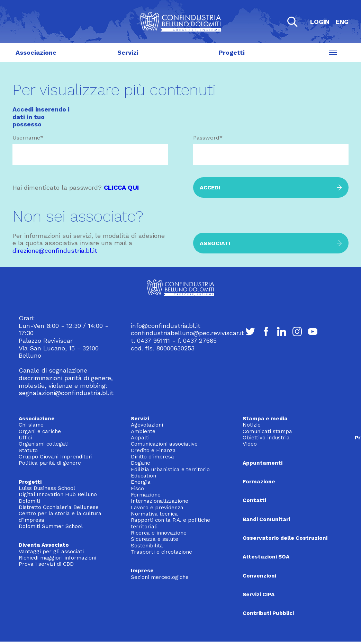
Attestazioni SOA (266, 557)
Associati (215, 243)
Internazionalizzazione (160, 501)
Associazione (36, 53)
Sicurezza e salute (155, 539)
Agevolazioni (147, 425)
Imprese (142, 571)
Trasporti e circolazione (161, 552)
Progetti (232, 53)
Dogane (141, 463)
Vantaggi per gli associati (51, 552)
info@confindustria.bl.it (166, 326)
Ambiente (143, 431)
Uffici (25, 438)
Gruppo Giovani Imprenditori (56, 457)
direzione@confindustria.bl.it (55, 251)
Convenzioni (259, 576)
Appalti (140, 438)
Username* (28, 138)
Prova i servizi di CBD (46, 564)
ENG (342, 22)
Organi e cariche (40, 431)
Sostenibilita (147, 546)
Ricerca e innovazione (159, 533)
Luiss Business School (47, 488)
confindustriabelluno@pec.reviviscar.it (187, 333)
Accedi (210, 187)
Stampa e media (265, 419)
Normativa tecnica (154, 514)
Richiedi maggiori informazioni (57, 558)
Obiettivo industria (266, 438)
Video (250, 444)
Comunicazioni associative (164, 444)
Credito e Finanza (153, 450)
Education (143, 476)
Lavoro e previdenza (157, 508)
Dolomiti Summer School (51, 526)
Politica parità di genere (50, 463)
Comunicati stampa (267, 431)
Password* (208, 138)
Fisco (137, 489)
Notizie (252, 425)
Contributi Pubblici (268, 613)
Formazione (146, 495)
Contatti (254, 500)
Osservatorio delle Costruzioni (285, 538)
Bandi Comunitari (266, 519)
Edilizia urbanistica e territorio (170, 469)
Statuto (28, 450)
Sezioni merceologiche (160, 577)
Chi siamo (31, 425)
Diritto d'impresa (152, 457)
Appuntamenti (263, 463)
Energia (141, 482)
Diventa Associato (44, 545)
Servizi (128, 53)
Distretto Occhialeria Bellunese (59, 507)
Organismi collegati (44, 444)
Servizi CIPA (259, 594)
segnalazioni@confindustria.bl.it (66, 393)
